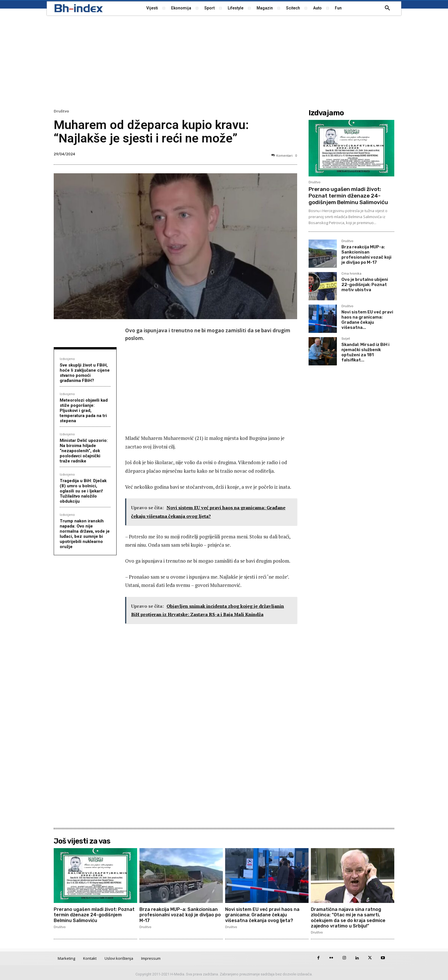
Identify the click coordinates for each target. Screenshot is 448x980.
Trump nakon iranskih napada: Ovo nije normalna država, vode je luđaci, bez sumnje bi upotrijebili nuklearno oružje (85, 534)
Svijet (346, 339)
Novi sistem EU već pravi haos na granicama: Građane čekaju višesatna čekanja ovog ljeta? (262, 915)
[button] (387, 8)
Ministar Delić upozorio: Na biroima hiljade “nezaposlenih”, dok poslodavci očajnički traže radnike (84, 451)
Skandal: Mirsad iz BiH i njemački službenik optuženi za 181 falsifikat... (365, 352)
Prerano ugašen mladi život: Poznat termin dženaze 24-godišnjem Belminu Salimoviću (348, 196)
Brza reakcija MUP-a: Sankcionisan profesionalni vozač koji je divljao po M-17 (366, 255)
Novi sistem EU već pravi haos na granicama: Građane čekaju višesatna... (367, 320)
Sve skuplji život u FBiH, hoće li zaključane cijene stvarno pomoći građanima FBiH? (85, 373)
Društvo (61, 111)
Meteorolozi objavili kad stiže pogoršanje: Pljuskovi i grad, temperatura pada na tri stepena (84, 410)
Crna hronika (351, 274)
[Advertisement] (224, 61)
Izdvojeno (67, 359)
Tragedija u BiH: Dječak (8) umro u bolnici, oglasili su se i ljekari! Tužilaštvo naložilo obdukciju (83, 491)
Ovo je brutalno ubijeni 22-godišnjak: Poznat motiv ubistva (365, 285)
